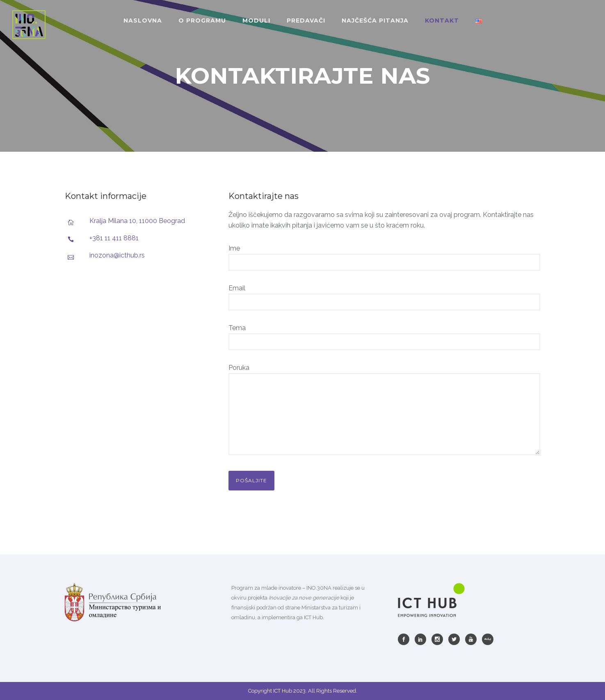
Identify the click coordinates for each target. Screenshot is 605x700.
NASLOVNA (143, 21)
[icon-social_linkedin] (422, 639)
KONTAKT (442, 21)
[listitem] (303, 603)
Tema (385, 337)
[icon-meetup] (488, 639)
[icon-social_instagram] (439, 639)
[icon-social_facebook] (406, 639)
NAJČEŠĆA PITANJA (375, 21)
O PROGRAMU (202, 21)
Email (385, 297)
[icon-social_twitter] (456, 639)
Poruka (385, 411)
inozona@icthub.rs (117, 255)
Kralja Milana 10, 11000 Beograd (137, 221)
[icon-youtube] (473, 639)
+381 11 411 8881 (114, 238)
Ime (385, 258)
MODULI (256, 21)
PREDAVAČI (306, 21)
